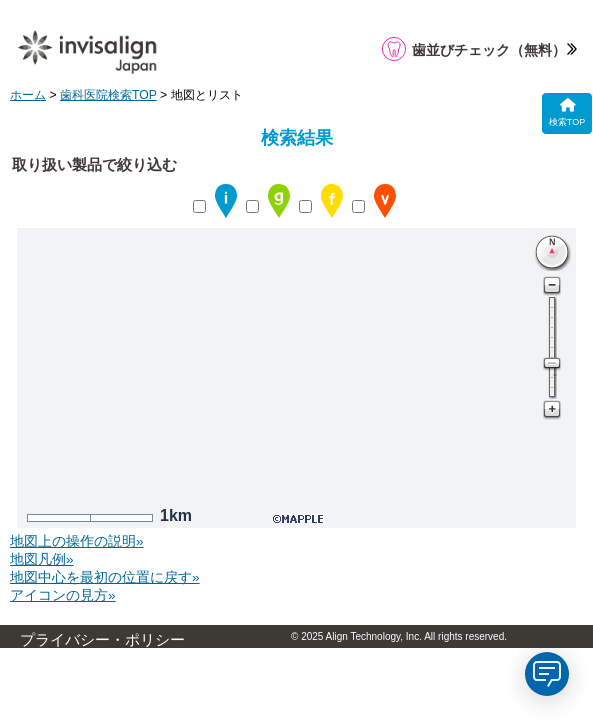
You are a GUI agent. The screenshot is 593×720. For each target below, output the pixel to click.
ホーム (28, 95)
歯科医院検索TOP (108, 95)
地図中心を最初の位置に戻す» (105, 577)
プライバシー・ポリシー (102, 640)
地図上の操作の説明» (77, 541)
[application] (547, 674)
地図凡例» (42, 559)
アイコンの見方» (63, 595)
